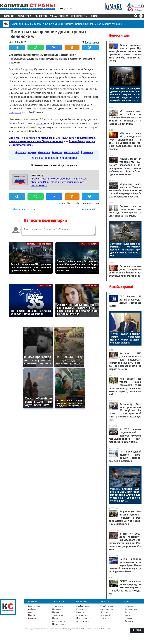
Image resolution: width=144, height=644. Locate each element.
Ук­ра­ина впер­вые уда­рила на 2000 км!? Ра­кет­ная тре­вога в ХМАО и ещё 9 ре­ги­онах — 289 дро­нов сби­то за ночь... (125, 495)
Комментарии (92, 42)
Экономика (57, 606)
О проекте (129, 606)
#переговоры (68, 158)
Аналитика (24, 16)
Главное (9, 16)
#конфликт (51, 158)
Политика (57, 609)
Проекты (105, 602)
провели (41, 123)
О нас (94, 16)
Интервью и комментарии (39, 244)
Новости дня (119, 35)
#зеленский (72, 152)
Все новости (87, 209)
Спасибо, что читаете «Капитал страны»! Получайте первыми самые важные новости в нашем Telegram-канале (52, 139)
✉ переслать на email (24, 209)
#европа (57, 152)
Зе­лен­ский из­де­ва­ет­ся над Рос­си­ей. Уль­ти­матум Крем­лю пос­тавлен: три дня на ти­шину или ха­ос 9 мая (125, 250)
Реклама (128, 618)
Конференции (83, 606)
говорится (15, 112)
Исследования (59, 624)
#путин (32, 152)
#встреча (37, 158)
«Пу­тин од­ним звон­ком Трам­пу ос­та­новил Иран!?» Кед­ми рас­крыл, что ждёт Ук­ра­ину (125, 338)
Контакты (129, 621)
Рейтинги (105, 618)
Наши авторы (131, 609)
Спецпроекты (79, 16)
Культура (80, 609)
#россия (21, 152)
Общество (41, 16)
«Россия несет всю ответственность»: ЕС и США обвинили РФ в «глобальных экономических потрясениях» (59, 182)
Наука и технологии (89, 244)
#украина (87, 152)
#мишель (44, 152)
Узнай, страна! (59, 16)
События (33, 602)
